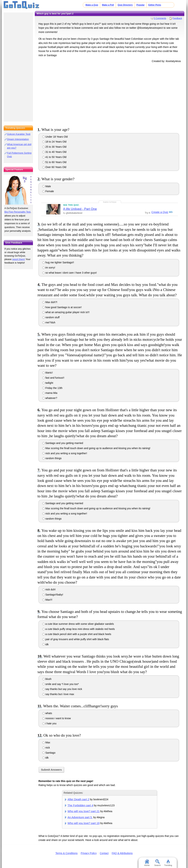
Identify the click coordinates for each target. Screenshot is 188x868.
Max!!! (47, 600)
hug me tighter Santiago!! (58, 262)
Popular (140, 5)
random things (52, 458)
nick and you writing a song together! (65, 453)
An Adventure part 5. (80, 817)
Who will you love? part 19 (84, 823)
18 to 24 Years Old (54, 142)
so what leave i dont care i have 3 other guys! (70, 273)
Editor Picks (155, 5)
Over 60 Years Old (54, 167)
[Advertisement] (110, 94)
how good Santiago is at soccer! (62, 307)
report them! (18, 259)
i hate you (49, 723)
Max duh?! (50, 302)
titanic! (48, 373)
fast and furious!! (53, 378)
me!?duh (49, 322)
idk (45, 644)
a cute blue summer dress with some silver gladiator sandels (78, 624)
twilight (48, 383)
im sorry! (49, 268)
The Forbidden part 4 (80, 805)
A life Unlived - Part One (80, 209)
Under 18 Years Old (55, 137)
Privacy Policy (89, 853)
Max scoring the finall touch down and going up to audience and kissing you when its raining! (96, 448)
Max (46, 742)
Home (147, 863)
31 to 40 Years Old (54, 152)
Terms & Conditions (66, 853)
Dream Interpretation (18, 139)
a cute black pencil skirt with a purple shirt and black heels (77, 634)
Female (48, 191)
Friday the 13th (52, 388)
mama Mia (50, 393)
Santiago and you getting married (63, 443)
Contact (104, 853)
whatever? (50, 398)
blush (47, 679)
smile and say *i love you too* (61, 684)
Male (47, 186)
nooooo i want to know (57, 718)
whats (47, 713)
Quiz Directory (125, 5)
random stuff (51, 317)
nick (46, 748)
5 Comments (160, 18)
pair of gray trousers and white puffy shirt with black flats (76, 639)
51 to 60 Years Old (54, 162)
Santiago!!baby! (53, 595)
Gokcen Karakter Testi (19, 134)
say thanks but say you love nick (62, 689)
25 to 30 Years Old (54, 147)
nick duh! (49, 589)
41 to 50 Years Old (54, 157)
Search (158, 863)
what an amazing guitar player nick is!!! (66, 312)
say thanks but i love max (58, 694)
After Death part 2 (78, 799)
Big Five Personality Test (17, 212)
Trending (168, 863)
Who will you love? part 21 (84, 811)
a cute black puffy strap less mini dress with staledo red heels (79, 629)
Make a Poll (108, 5)
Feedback (177, 18)
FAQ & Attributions (122, 853)
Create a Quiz (159, 212)
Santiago (49, 753)
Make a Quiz (92, 5)
